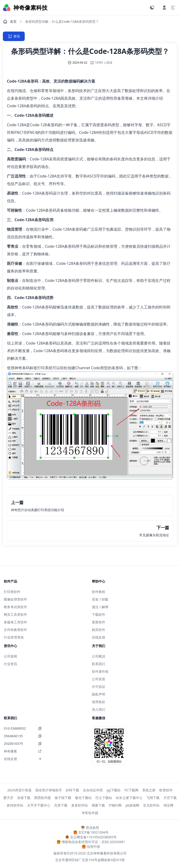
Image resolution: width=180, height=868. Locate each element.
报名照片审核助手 (49, 790)
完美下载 (61, 805)
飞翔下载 (153, 798)
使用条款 (99, 702)
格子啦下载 (63, 798)
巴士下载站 (104, 798)
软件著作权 (100, 671)
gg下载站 (114, 790)
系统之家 (149, 790)
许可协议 (99, 687)
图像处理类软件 (15, 599)
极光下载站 (83, 798)
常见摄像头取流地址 (154, 535)
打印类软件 (12, 592)
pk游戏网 (132, 805)
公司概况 (99, 656)
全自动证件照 (93, 790)
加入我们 (99, 709)
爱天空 (8, 798)
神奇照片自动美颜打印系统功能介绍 (38, 510)
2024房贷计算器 (19, 790)
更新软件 (99, 622)
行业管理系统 (14, 637)
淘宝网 (168, 805)
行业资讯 (10, 664)
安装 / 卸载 (100, 599)
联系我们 (99, 664)
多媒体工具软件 (15, 622)
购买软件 (99, 630)
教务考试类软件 (15, 607)
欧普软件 (166, 790)
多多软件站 (80, 805)
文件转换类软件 (15, 630)
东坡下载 (24, 798)
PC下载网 (131, 790)
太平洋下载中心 (39, 805)
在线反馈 (99, 637)
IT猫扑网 (115, 805)
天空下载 (170, 798)
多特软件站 (15, 805)
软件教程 (99, 592)
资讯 (14, 36)
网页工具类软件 (15, 614)
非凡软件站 (151, 805)
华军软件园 (90, 813)
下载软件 (99, 614)
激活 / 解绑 (100, 607)
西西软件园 (43, 798)
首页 (10, 22)
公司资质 (99, 679)
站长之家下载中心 (129, 798)
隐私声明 (99, 694)
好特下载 (72, 790)
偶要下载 (98, 805)
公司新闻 (10, 656)
